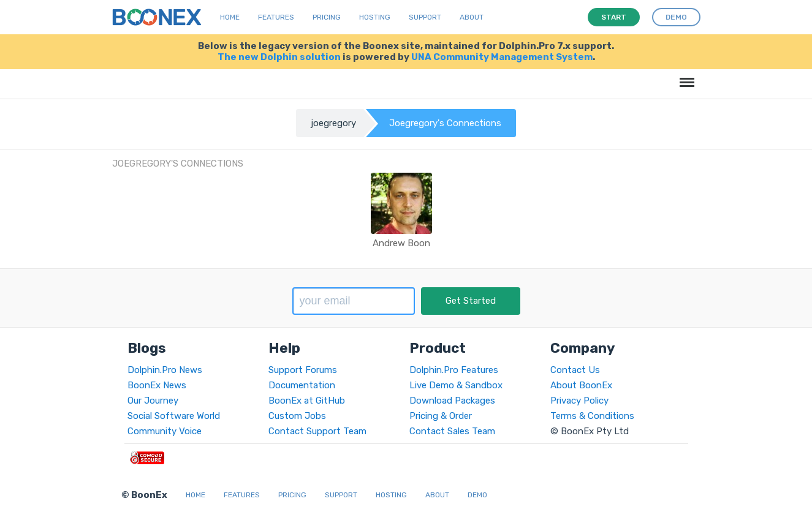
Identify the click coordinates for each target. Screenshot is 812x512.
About (472, 17)
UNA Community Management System (502, 57)
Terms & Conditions (592, 416)
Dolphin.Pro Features (454, 370)
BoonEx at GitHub (307, 401)
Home (230, 17)
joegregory (333, 123)
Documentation (302, 385)
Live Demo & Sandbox (456, 385)
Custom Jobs (297, 416)
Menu (685, 76)
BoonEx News (157, 385)
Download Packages (452, 401)
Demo (477, 495)
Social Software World (174, 416)
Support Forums (303, 370)
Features (276, 17)
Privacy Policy (579, 401)
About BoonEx (581, 385)
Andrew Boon (401, 243)
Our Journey (153, 401)
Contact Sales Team (452, 431)
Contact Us (575, 370)
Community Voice (165, 431)
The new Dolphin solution (279, 57)
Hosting (375, 17)
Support (425, 17)
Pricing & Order (441, 416)
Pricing (327, 17)
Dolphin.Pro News (165, 370)
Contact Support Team (317, 431)
